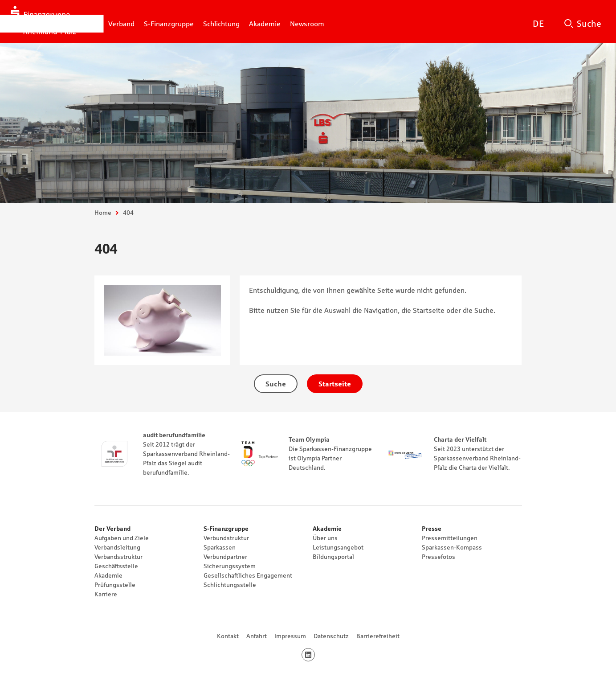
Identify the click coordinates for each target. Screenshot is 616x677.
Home (103, 213)
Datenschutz (331, 636)
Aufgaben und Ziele (122, 538)
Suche (589, 24)
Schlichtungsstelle (230, 585)
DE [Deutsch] (538, 24)
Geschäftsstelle (116, 566)
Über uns (325, 538)
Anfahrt (257, 636)
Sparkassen (220, 547)
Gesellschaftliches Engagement (248, 575)
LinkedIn (315, 655)
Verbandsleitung (117, 547)
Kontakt (228, 636)
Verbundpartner (225, 557)
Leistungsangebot (338, 547)
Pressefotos (439, 557)
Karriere (106, 594)
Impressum (290, 636)
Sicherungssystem (230, 566)
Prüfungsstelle (115, 585)
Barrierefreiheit (378, 636)
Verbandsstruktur (118, 557)
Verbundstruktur (226, 538)
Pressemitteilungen (450, 538)
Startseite (335, 384)
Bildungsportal (333, 557)
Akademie (108, 575)
